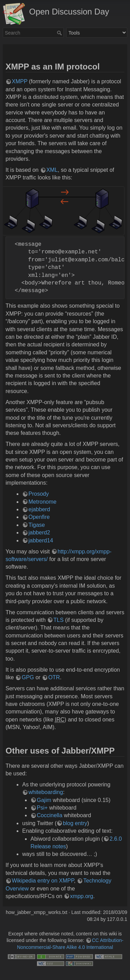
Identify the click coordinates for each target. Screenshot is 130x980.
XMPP (20, 81)
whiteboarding (46, 792)
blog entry (75, 823)
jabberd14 (41, 540)
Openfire (39, 517)
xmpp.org (82, 896)
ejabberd (39, 509)
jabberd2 (39, 533)
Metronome (42, 502)
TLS (58, 620)
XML (52, 170)
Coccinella (50, 815)
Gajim (44, 800)
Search (60, 33)
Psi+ (42, 808)
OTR (54, 677)
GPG (28, 677)
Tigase (37, 525)
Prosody (39, 494)
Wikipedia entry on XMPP (43, 881)
